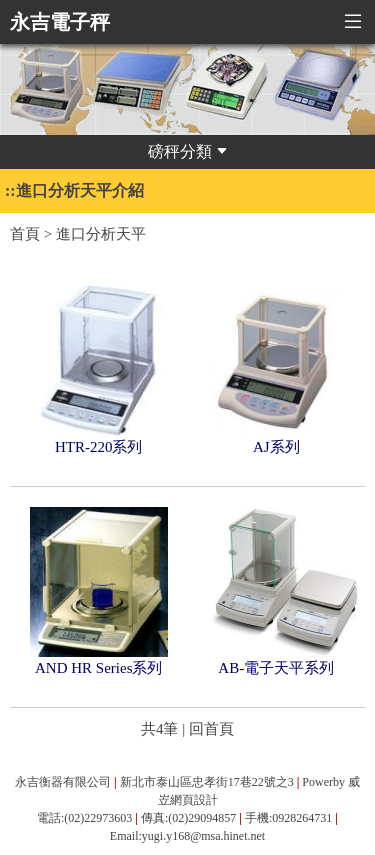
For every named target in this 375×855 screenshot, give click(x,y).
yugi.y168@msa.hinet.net (203, 836)
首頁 (25, 234)
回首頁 (211, 729)
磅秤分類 (188, 151)
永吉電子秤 (60, 22)
